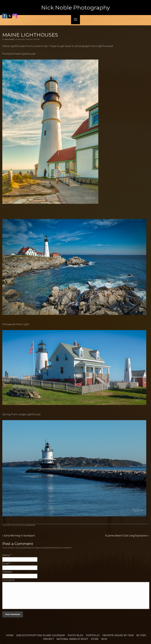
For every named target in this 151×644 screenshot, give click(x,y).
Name (6, 555)
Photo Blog (75, 635)
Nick (104, 639)
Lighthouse (30, 525)
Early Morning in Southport (19, 536)
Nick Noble (10, 39)
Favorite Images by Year (118, 635)
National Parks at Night (72, 639)
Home (10, 635)
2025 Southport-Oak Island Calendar (41, 635)
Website (7, 572)
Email (6, 564)
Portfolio (93, 635)
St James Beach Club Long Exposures (127, 536)
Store (95, 639)
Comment (8, 580)
